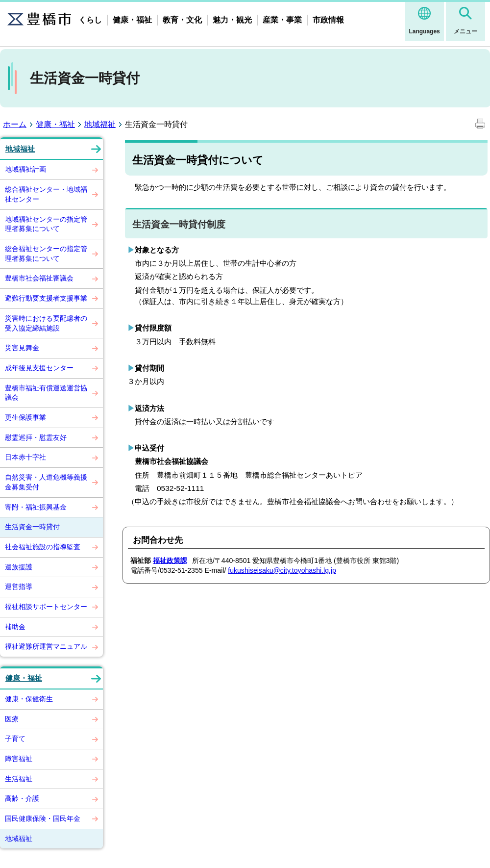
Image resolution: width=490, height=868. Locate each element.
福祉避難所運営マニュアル (46, 646)
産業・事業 (282, 20)
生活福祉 (19, 779)
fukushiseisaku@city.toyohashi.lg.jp (282, 570)
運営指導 (19, 587)
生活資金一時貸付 (32, 527)
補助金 (15, 627)
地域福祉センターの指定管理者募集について (46, 224)
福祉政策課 (170, 561)
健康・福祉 (132, 20)
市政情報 (328, 20)
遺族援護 (19, 567)
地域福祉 (100, 124)
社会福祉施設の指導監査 (43, 547)
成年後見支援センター (39, 368)
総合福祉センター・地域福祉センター (46, 194)
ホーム (15, 124)
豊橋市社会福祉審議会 (39, 278)
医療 (12, 719)
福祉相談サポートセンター (46, 607)
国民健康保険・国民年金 (43, 818)
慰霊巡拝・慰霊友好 (36, 437)
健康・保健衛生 (29, 699)
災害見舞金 (22, 348)
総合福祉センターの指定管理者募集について (46, 254)
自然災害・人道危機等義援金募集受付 (46, 482)
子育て (15, 739)
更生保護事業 (25, 417)
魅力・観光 (232, 20)
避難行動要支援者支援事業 (46, 298)
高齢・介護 (22, 798)
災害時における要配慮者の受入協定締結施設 (46, 323)
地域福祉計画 (25, 169)
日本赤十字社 (25, 457)
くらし (90, 20)
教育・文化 (182, 20)
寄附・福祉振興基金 (36, 507)
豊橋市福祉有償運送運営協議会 (46, 393)
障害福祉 (19, 759)
